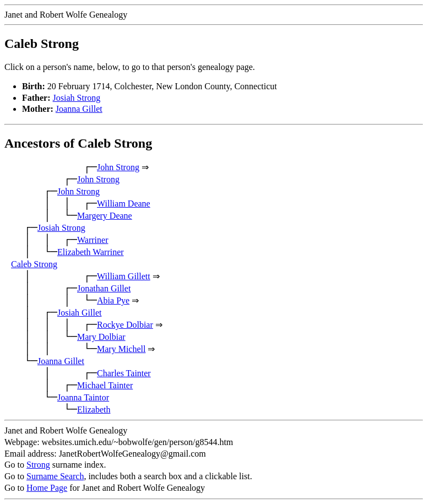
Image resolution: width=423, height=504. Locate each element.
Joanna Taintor (83, 397)
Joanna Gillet (79, 109)
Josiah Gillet (79, 313)
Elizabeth (94, 410)
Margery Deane (105, 216)
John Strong (118, 167)
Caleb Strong (34, 264)
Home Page (47, 488)
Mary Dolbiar (101, 337)
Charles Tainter (124, 373)
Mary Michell (121, 349)
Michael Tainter (105, 385)
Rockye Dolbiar (125, 325)
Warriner (93, 240)
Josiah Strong (77, 98)
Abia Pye (113, 300)
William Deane (124, 204)
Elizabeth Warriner (91, 252)
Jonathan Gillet (104, 288)
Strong (38, 465)
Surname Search (55, 476)
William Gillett (124, 276)
